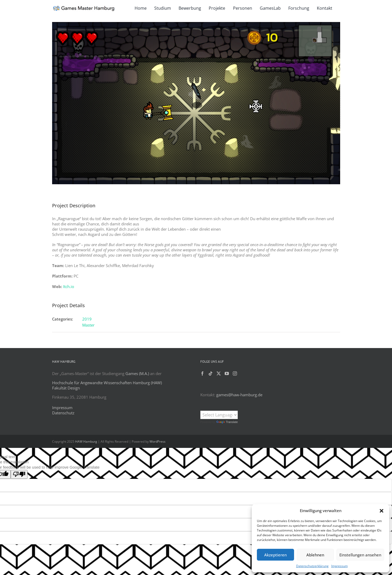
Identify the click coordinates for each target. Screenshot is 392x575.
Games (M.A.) (137, 373)
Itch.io (69, 286)
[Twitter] (219, 373)
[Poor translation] (19, 474)
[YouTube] (227, 373)
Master (88, 325)
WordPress (158, 441)
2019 (87, 319)
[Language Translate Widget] (219, 415)
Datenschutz (63, 413)
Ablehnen (315, 555)
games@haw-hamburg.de (239, 395)
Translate (227, 422)
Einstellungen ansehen (360, 555)
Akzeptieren (275, 555)
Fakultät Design (66, 388)
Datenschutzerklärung (312, 566)
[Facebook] (202, 373)
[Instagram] (235, 373)
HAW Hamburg (86, 441)
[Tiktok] (211, 373)
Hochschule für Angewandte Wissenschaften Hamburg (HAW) (107, 383)
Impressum (339, 566)
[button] (382, 511)
